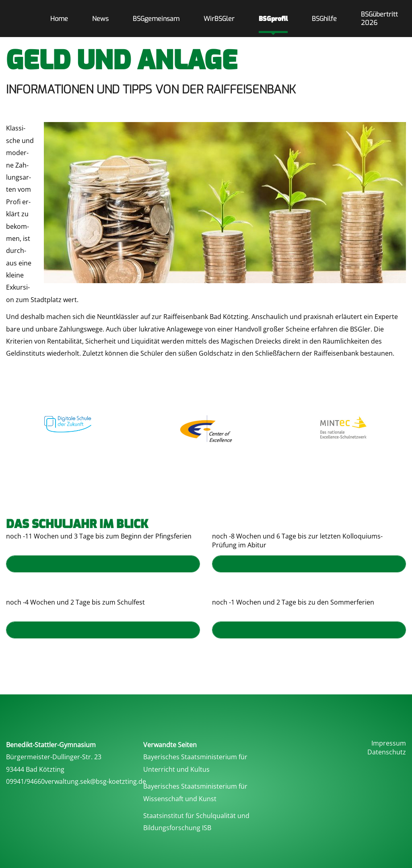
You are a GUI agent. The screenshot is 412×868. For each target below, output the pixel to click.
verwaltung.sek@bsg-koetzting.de (95, 781)
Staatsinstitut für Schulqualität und (196, 816)
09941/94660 (25, 781)
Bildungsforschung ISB (177, 828)
